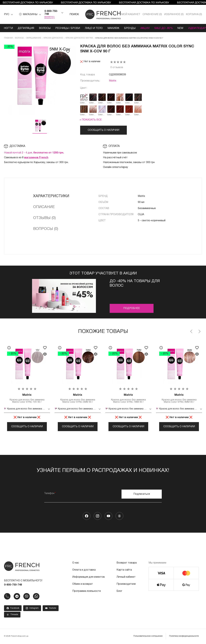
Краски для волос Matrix (79, 38)
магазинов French (36, 158)
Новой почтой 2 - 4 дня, (34, 153)
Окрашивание (34, 38)
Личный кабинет (126, 577)
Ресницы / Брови (68, 28)
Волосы (45, 28)
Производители (126, 584)
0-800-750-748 (51, 13)
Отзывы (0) (44, 218)
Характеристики (51, 196)
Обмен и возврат (83, 584)
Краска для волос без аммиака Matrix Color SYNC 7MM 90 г (128, 398)
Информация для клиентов (89, 577)
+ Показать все (91, 120)
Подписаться (142, 494)
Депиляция (26, 28)
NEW (180, 28)
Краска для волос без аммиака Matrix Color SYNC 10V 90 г (27, 398)
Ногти (8, 28)
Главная (8, 38)
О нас (76, 563)
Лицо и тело (94, 28)
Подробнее (132, 308)
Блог (119, 591)
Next (199, 331)
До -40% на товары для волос (135, 283)
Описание (44, 207)
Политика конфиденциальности (184, 636)
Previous (192, 331)
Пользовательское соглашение (148, 636)
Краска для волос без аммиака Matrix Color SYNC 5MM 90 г (78, 398)
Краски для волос (53, 38)
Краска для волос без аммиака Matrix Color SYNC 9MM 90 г (179, 398)
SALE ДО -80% (164, 28)
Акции (145, 28)
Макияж (113, 28)
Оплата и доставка (84, 570)
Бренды (130, 28)
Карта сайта (124, 570)
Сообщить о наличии (103, 130)
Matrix (113, 81)
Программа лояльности (87, 591)
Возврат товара (127, 563)
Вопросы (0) (46, 229)
